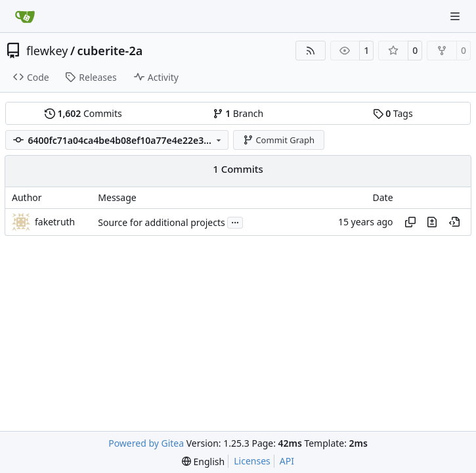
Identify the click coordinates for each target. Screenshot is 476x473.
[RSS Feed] (311, 51)
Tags (393, 113)
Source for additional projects (161, 222)
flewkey (47, 51)
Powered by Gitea (146, 443)
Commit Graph (279, 140)
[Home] (25, 16)
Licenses (252, 461)
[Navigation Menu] (456, 16)
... (235, 221)
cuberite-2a (110, 51)
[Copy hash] (410, 222)
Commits (83, 113)
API (287, 461)
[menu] (203, 462)
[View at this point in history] (454, 222)
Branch (238, 113)
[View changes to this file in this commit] (432, 222)
